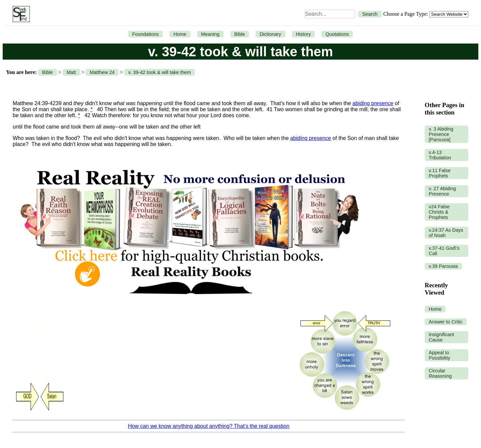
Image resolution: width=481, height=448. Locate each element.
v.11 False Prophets (440, 173)
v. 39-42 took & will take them (159, 72)
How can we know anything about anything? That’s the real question (209, 426)
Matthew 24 (102, 72)
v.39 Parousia (443, 266)
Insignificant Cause (442, 337)
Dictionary (270, 34)
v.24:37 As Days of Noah (446, 233)
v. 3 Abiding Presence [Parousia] (441, 134)
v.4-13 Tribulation (440, 155)
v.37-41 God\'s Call (444, 251)
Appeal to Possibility (439, 355)
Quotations (337, 34)
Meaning (210, 34)
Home (180, 34)
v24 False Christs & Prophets (439, 212)
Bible (240, 34)
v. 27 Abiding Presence (442, 191)
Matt (71, 72)
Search (370, 14)
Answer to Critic (446, 322)
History (303, 34)
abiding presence (373, 103)
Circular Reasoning (440, 373)
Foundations (145, 34)
